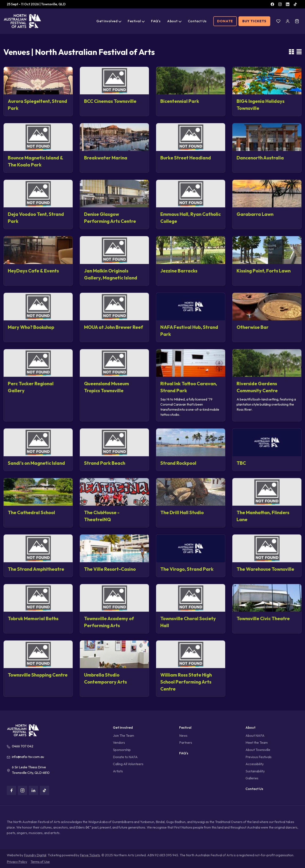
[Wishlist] (278, 21)
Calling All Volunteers (128, 764)
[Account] (288, 21)
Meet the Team (257, 742)
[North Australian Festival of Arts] (22, 21)
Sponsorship (122, 750)
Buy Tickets (254, 21)
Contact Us (197, 21)
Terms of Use (40, 862)
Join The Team (123, 735)
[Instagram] (280, 4)
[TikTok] (295, 4)
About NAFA (255, 735)
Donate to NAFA (125, 757)
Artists (118, 771)
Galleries (252, 778)
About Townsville (258, 750)
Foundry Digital (35, 855)
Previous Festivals (259, 757)
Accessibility (255, 764)
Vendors (119, 742)
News (183, 735)
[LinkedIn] (288, 4)
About (172, 21)
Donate (225, 21)
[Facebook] (272, 4)
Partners (186, 742)
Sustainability (255, 771)
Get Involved (107, 21)
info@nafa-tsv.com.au (28, 757)
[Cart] (297, 21)
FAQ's (156, 21)
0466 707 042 (23, 746)
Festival (134, 21)
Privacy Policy (17, 862)
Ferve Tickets (90, 855)
